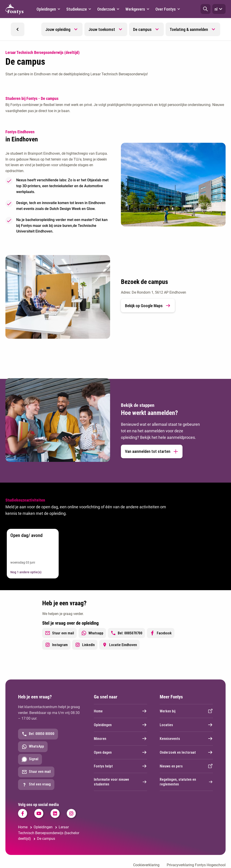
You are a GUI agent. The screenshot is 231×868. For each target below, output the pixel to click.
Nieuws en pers (186, 766)
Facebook (161, 633)
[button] (206, 9)
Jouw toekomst (102, 29)
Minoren (120, 739)
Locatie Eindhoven (119, 645)
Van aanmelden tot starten (152, 451)
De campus (142, 29)
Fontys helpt (120, 766)
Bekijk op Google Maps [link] (148, 306)
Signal (30, 759)
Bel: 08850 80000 (38, 734)
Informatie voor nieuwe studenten (120, 782)
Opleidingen (120, 725)
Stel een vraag (36, 785)
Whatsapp (92, 633)
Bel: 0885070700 (126, 633)
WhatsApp (33, 747)
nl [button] (219, 9)
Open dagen (120, 752)
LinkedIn (85, 645)
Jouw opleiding (58, 29)
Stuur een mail (59, 633)
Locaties (186, 725)
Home (120, 711)
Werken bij (186, 711)
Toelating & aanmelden (189, 29)
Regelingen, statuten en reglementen (186, 782)
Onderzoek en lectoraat (186, 752)
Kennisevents (186, 739)
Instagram (56, 645)
